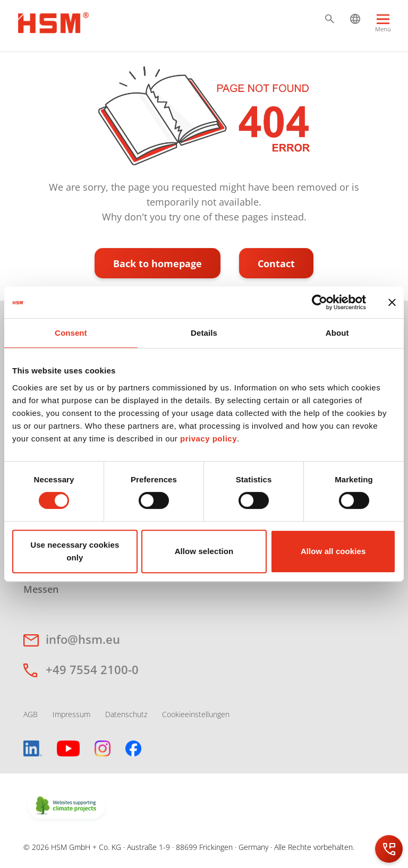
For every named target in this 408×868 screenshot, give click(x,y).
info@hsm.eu (83, 639)
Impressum (71, 714)
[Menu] (383, 28)
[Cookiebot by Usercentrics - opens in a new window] (320, 302)
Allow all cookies (333, 551)
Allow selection (204, 551)
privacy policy (209, 439)
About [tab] (337, 333)
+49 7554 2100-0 (92, 669)
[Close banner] (392, 302)
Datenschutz (126, 714)
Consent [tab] (71, 333)
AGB (31, 714)
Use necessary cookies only (75, 551)
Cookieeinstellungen (196, 714)
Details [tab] (204, 333)
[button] (330, 19)
